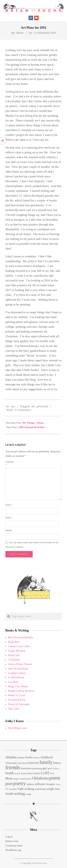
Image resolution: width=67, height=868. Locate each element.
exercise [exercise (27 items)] (34, 763)
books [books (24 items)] (29, 757)
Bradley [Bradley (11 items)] (37, 758)
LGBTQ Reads (16, 677)
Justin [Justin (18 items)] (37, 773)
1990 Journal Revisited (31, 427)
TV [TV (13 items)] (7, 789)
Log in (9, 837)
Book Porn (14, 642)
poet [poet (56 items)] (9, 784)
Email (9, 518)
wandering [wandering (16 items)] (40, 789)
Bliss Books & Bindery (21, 637)
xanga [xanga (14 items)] (28, 794)
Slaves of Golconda (18, 704)
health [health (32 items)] (10, 773)
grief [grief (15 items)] (50, 768)
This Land (13, 709)
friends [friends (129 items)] (13, 767)
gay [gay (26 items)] (45, 768)
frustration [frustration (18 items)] (26, 768)
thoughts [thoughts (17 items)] (51, 784)
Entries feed (12, 841)
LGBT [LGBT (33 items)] (45, 773)
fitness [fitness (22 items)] (57, 763)
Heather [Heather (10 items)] (17, 774)
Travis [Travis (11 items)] (58, 784)
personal (43, 406)
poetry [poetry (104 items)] (20, 783)
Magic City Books (18, 686)
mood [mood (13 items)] (22, 779)
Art (13, 406)
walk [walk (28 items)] (20, 789)
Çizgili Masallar (17, 651)
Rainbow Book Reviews (21, 691)
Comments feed (14, 846)
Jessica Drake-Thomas (20, 664)
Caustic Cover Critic (19, 646)
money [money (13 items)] (16, 779)
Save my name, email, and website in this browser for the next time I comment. (32, 545)
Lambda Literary (17, 673)
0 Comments (23, 410)
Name (9, 505)
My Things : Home (33, 423)
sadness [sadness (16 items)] (30, 784)
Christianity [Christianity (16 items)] (11, 763)
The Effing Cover (18, 728)
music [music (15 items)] (29, 779)
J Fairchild (14, 660)
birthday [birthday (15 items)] (21, 757)
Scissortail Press (17, 700)
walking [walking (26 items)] (29, 789)
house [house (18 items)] (30, 773)
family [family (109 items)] (46, 762)
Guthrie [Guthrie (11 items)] (56, 768)
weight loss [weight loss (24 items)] (53, 789)
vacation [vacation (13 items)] (13, 789)
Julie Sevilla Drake (18, 669)
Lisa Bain (13, 682)
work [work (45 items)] (9, 794)
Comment (10, 463)
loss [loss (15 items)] (52, 773)
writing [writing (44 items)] (19, 794)
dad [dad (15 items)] (20, 763)
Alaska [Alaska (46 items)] (11, 757)
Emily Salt (14, 655)
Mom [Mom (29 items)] (9, 778)
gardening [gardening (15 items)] (37, 768)
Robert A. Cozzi (17, 695)
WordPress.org (13, 850)
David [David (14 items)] (25, 763)
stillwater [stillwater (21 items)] (40, 784)
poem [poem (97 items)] (55, 778)
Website (9, 530)
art (33, 406)
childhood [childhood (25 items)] (46, 757)
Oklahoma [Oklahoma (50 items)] (40, 778)
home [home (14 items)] (24, 773)
